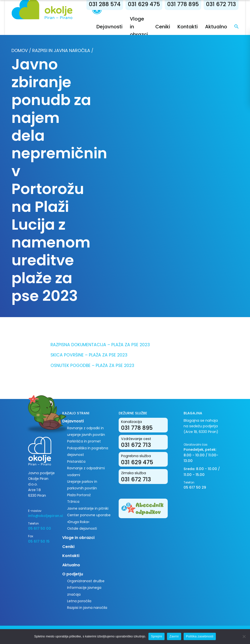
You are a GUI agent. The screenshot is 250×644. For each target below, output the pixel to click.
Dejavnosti (109, 27)
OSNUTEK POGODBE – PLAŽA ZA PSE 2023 (92, 365)
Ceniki (163, 27)
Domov (20, 50)
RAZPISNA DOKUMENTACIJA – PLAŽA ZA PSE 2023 (100, 345)
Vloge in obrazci (78, 538)
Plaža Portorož (79, 495)
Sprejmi (156, 636)
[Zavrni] (244, 636)
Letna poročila (79, 601)
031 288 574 (105, 4)
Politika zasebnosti (200, 636)
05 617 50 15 (39, 541)
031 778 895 (183, 4)
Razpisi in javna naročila (61, 50)
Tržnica (73, 502)
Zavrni (174, 636)
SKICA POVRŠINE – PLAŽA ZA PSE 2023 (89, 355)
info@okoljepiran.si (42, 516)
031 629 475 (144, 4)
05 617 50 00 (40, 528)
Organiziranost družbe (86, 581)
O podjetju (73, 574)
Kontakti (188, 27)
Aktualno (216, 27)
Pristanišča (76, 462)
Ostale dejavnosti (82, 528)
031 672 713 (221, 4)
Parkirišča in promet (84, 441)
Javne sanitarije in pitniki (88, 508)
